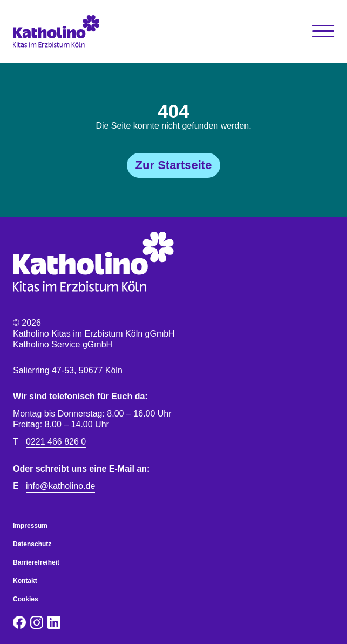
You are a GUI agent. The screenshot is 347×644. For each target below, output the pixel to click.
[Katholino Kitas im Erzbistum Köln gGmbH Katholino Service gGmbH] (93, 31)
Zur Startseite (174, 165)
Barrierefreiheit (36, 562)
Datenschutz (32, 544)
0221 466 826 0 (56, 442)
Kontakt (25, 581)
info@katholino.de (60, 486)
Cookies (26, 599)
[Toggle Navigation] (323, 31)
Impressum (30, 526)
